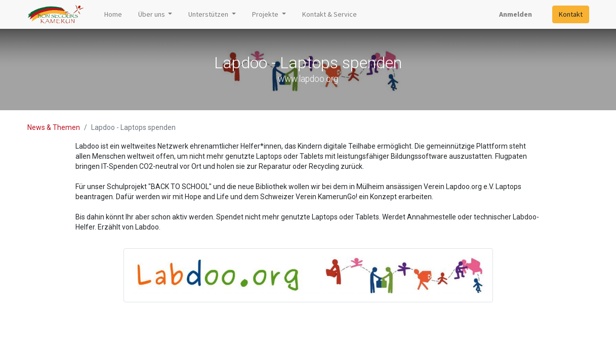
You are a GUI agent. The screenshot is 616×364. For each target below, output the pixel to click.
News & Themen (54, 127)
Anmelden (516, 14)
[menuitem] (113, 14)
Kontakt (571, 14)
